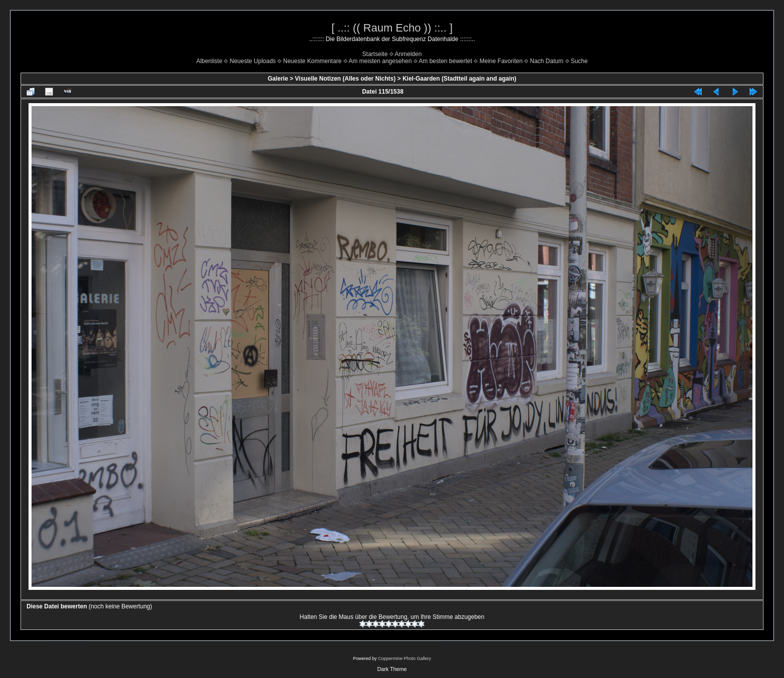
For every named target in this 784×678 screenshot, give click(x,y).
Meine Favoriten (501, 61)
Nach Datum (547, 61)
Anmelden (408, 54)
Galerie (278, 79)
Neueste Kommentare (313, 61)
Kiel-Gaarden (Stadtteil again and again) (459, 79)
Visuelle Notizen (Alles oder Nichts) (345, 79)
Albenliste (209, 61)
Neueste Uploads (253, 61)
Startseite (375, 54)
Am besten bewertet (445, 61)
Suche (579, 61)
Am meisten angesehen (380, 61)
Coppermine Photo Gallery (405, 658)
